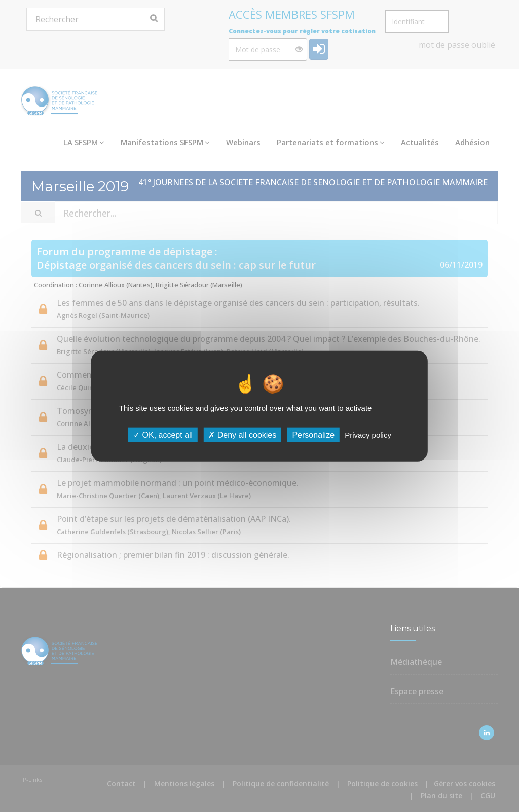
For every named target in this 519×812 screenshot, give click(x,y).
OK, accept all (163, 435)
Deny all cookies (242, 435)
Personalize (313, 435)
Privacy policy (368, 435)
